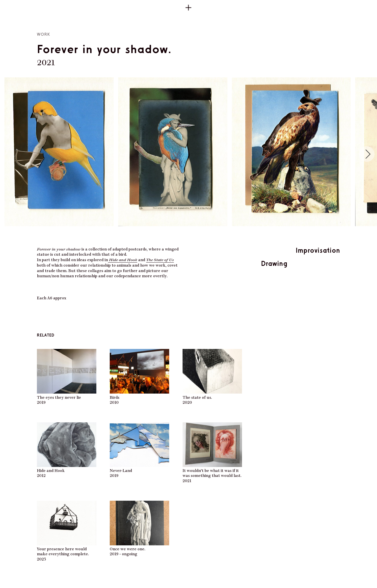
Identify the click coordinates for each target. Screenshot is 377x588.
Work (43, 34)
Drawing (274, 263)
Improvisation (318, 250)
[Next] (367, 154)
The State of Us (160, 259)
